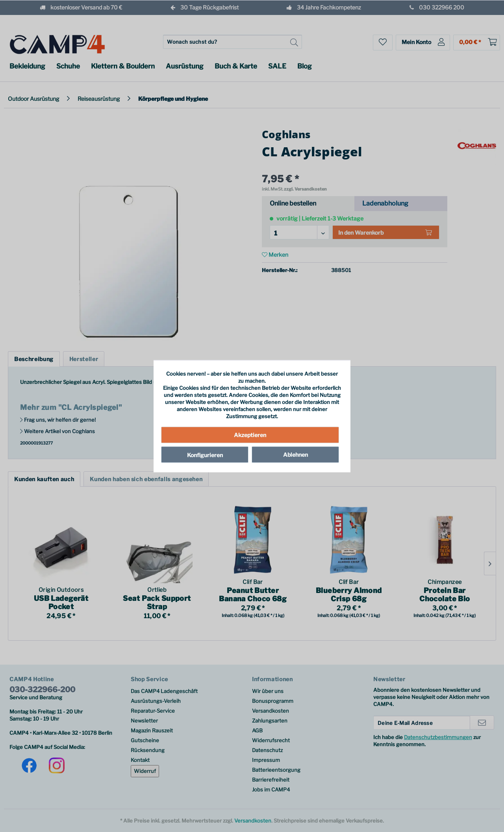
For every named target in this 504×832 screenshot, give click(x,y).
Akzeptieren (250, 435)
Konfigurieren (205, 455)
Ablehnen (296, 455)
